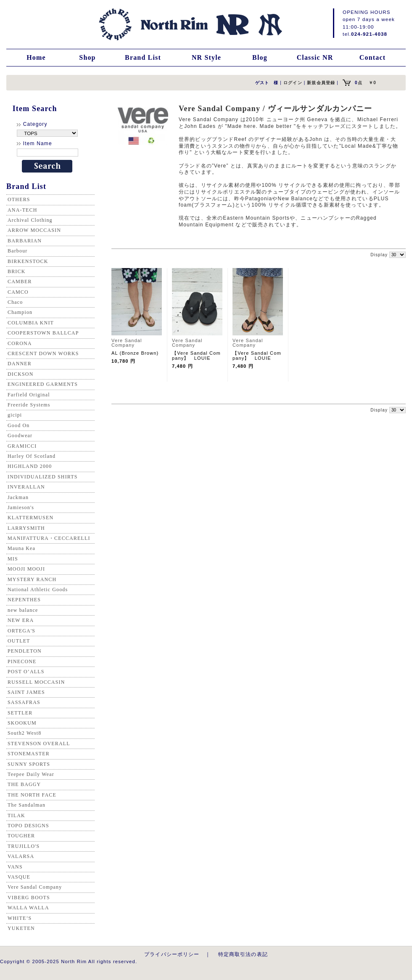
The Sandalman (26, 805)
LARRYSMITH (26, 528)
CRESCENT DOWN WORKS (43, 353)
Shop (87, 57)
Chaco (15, 302)
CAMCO (18, 292)
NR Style (206, 57)
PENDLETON (25, 651)
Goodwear (20, 436)
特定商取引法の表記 (243, 954)
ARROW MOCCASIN (34, 230)
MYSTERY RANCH (32, 579)
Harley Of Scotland (32, 456)
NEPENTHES (24, 600)
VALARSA (21, 856)
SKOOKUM (22, 723)
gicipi (15, 415)
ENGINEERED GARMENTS (43, 384)
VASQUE (19, 877)
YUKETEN (21, 928)
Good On (18, 425)
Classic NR (315, 57)
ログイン (293, 83)
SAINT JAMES (26, 692)
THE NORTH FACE (32, 795)
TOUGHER (21, 836)
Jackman (18, 497)
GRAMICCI (22, 446)
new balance (23, 610)
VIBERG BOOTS (29, 898)
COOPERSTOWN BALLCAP (43, 333)
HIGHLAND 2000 (30, 466)
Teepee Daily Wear (31, 774)
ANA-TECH (22, 210)
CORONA (20, 343)
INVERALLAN (26, 487)
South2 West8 (24, 733)
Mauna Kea (21, 548)
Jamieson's (21, 507)
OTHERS (19, 199)
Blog (260, 57)
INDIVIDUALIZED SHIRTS (43, 477)
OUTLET (19, 641)
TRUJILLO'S (24, 846)
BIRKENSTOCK (28, 261)
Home (36, 57)
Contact (372, 57)
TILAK (16, 815)
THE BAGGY (24, 784)
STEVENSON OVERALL (39, 744)
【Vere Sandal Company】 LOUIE (196, 356)
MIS (13, 559)
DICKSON (20, 374)
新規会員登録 (321, 83)
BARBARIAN (25, 241)
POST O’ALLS (26, 672)
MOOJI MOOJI (26, 569)
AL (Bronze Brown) (135, 353)
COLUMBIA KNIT (31, 323)
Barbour (17, 251)
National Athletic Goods (38, 590)
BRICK (16, 271)
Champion (20, 312)
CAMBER (20, 282)
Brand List (143, 57)
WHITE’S (20, 918)
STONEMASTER (29, 754)
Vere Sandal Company (35, 887)
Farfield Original (29, 395)
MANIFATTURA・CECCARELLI (49, 538)
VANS (15, 867)
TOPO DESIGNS (28, 826)
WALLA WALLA (28, 908)
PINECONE (22, 661)
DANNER (20, 364)
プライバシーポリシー (172, 954)
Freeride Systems (29, 405)
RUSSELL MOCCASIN (36, 682)
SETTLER (20, 713)
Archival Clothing (30, 220)
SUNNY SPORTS (29, 764)
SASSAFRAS (24, 702)
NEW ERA (21, 620)
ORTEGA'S (21, 631)
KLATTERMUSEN (30, 518)
